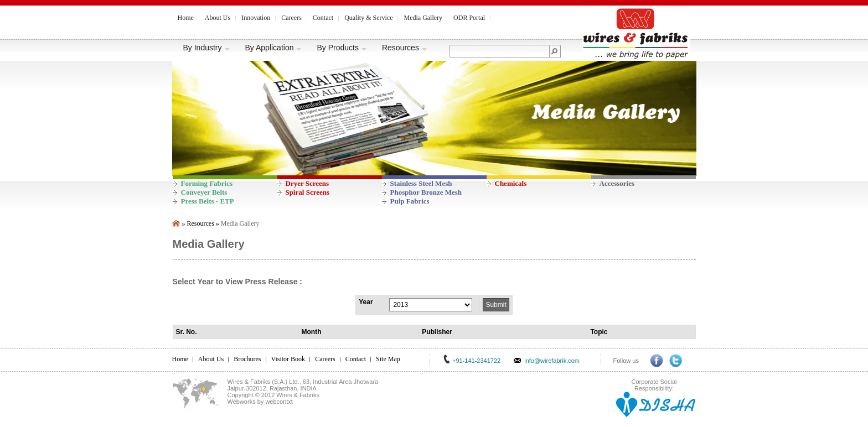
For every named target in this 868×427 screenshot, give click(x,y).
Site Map (388, 359)
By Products (342, 48)
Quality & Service (368, 18)
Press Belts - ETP (208, 201)
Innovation (256, 18)
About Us (218, 18)
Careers (291, 18)
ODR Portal (469, 18)
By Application (274, 48)
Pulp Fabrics (410, 201)
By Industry (207, 48)
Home (186, 18)
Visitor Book (288, 359)
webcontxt (279, 402)
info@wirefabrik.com (552, 361)
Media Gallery (423, 18)
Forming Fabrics (207, 183)
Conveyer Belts (204, 192)
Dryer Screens (308, 183)
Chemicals (511, 183)
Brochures (247, 359)
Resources (405, 48)
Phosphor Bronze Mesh (426, 192)
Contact (323, 18)
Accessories (617, 183)
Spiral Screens (308, 192)
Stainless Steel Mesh (421, 183)
